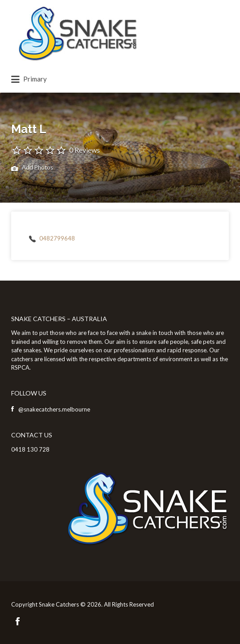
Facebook (18, 621)
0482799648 (57, 238)
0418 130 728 (30, 449)
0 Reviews (85, 150)
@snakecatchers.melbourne (54, 409)
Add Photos (32, 168)
